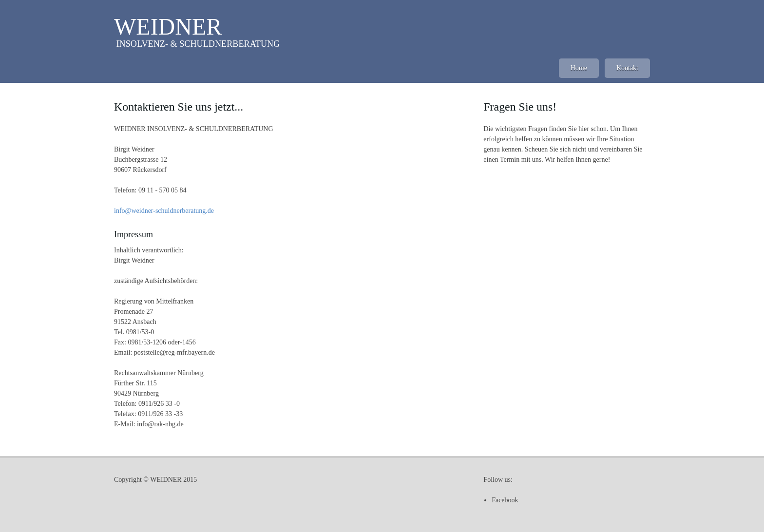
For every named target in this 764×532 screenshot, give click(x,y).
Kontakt (627, 68)
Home (579, 68)
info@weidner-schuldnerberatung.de (164, 211)
